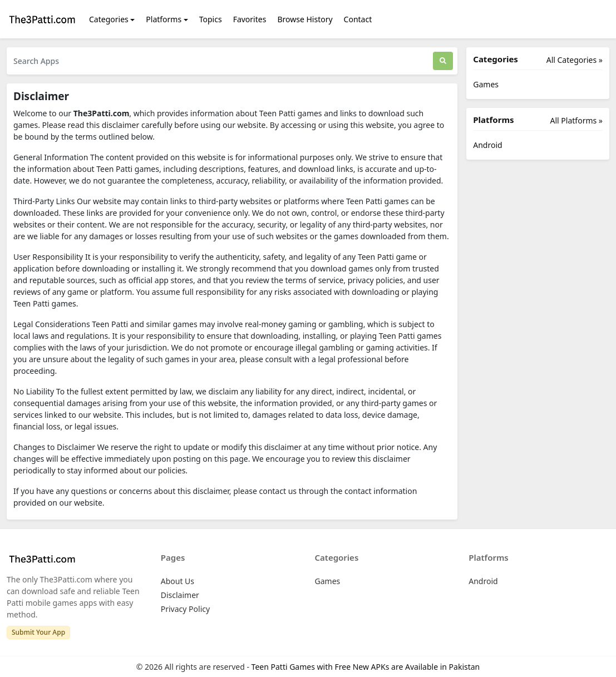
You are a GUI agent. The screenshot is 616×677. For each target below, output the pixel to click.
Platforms (164, 19)
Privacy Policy (185, 609)
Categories (109, 19)
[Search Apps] (220, 61)
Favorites (250, 19)
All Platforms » (576, 120)
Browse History (305, 19)
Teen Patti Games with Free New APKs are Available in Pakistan (366, 667)
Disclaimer (180, 595)
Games (486, 84)
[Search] (443, 61)
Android (487, 145)
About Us (178, 581)
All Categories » (575, 60)
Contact (358, 19)
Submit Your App (38, 632)
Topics (211, 19)
